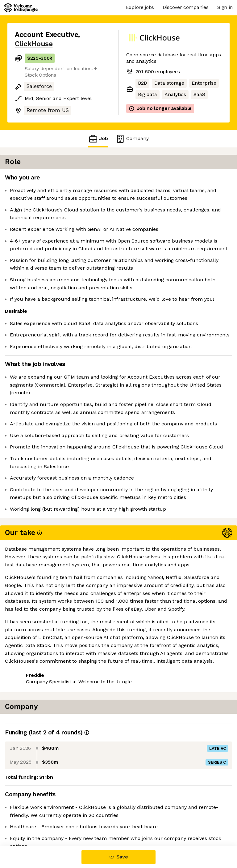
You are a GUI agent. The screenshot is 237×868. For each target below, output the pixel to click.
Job (98, 139)
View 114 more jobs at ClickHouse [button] (54, 820)
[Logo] (21, 8)
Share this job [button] (32, 809)
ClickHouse (34, 44)
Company (132, 139)
